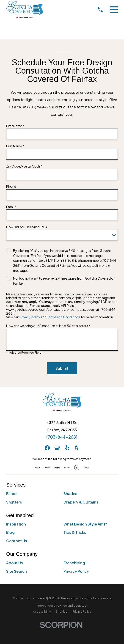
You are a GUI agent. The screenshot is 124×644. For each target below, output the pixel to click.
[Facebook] (47, 448)
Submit (62, 368)
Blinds (12, 494)
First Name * (15, 126)
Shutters (14, 502)
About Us (15, 563)
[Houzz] (77, 448)
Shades (70, 494)
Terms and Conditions (64, 317)
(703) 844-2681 (62, 437)
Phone (11, 186)
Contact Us (17, 541)
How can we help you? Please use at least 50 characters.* (48, 326)
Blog (10, 532)
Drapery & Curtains (81, 502)
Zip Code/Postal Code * (24, 166)
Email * (11, 207)
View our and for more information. (60, 317)
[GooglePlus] (57, 448)
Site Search (17, 571)
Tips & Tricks (75, 532)
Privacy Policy (30, 317)
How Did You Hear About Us (27, 227)
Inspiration (16, 524)
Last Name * (15, 146)
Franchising (74, 563)
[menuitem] (42, 612)
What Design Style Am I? (85, 524)
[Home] (25, 10)
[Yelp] (67, 448)
